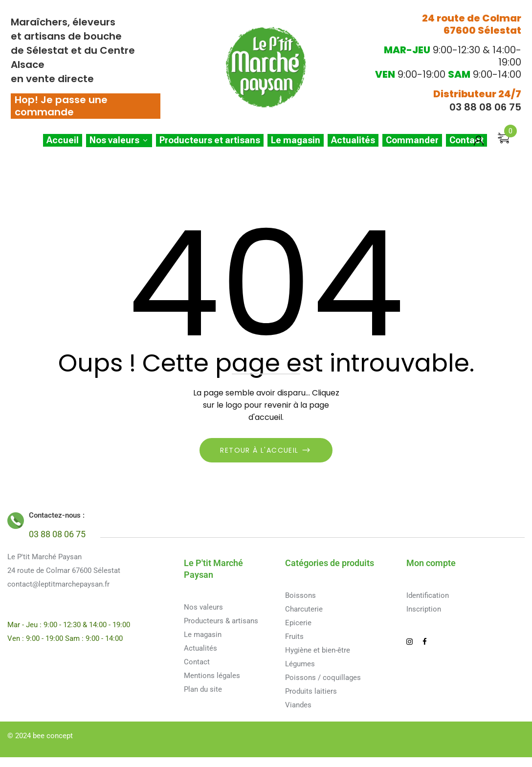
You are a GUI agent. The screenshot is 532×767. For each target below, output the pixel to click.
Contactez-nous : (57, 515)
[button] (507, 145)
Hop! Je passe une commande (61, 106)
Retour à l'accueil (261, 450)
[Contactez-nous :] (16, 521)
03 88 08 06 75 (485, 107)
